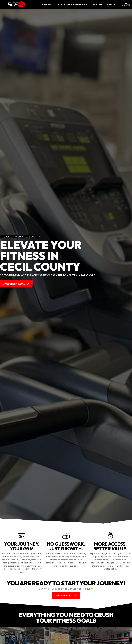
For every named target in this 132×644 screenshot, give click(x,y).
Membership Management (73, 4)
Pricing (97, 4)
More (111, 4)
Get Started (46, 4)
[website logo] (16, 4)
